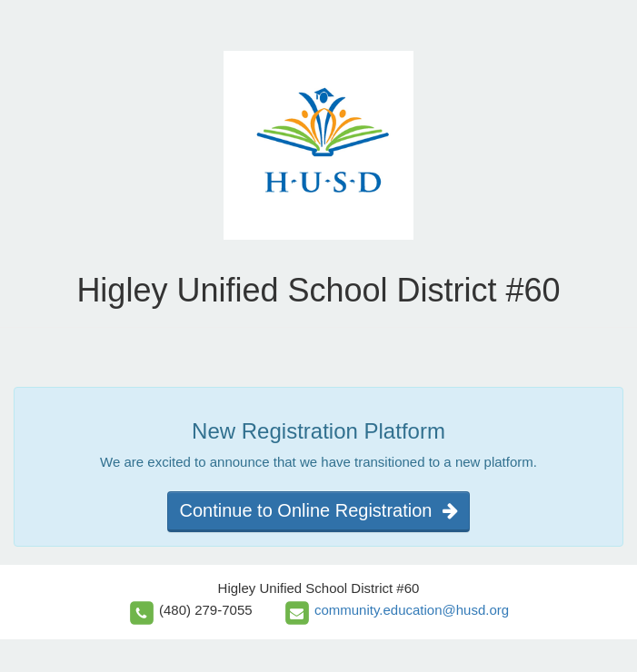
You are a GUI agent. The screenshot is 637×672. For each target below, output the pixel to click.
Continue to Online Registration (318, 510)
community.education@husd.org (412, 610)
